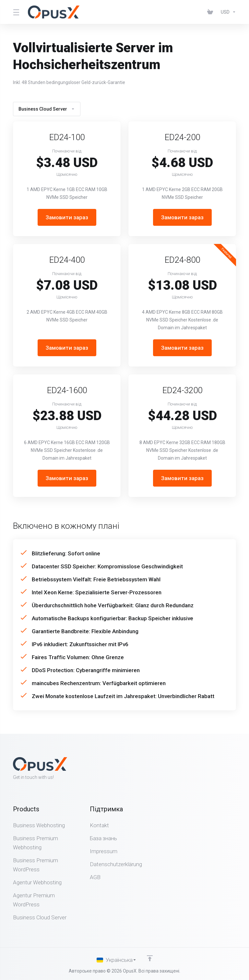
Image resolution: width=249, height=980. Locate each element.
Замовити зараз (67, 217)
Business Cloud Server (47, 109)
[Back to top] (150, 958)
